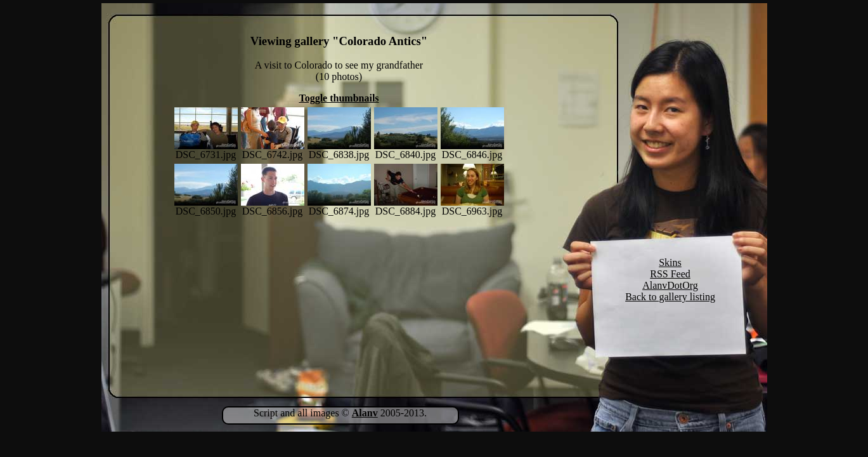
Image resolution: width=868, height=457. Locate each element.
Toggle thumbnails (339, 98)
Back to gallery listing (670, 297)
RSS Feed (670, 274)
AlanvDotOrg (670, 285)
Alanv (365, 413)
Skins (670, 262)
